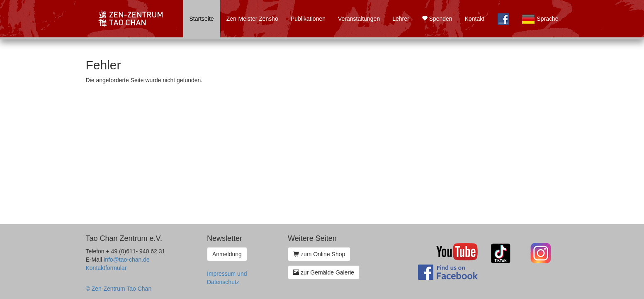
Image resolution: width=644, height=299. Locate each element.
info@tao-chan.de (127, 260)
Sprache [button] (540, 19)
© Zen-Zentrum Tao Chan (119, 289)
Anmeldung (227, 254)
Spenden (437, 19)
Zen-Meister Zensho (252, 19)
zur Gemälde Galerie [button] (324, 272)
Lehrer (401, 19)
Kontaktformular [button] (106, 268)
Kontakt (475, 19)
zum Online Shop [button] (319, 254)
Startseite (202, 19)
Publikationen (308, 19)
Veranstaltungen (359, 19)
